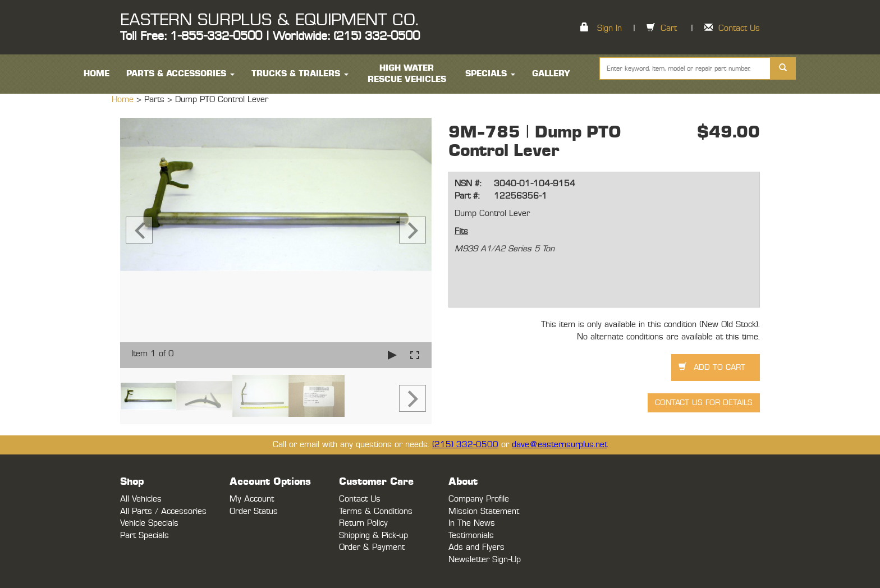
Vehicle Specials (149, 523)
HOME (97, 74)
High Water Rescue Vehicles (407, 74)
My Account (252, 499)
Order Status (254, 511)
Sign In (609, 28)
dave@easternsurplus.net (560, 445)
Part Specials (145, 536)
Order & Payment (372, 547)
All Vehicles (141, 499)
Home (124, 100)
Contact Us (739, 28)
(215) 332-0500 (465, 445)
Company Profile (479, 499)
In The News (472, 523)
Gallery (551, 74)
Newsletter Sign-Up (485, 560)
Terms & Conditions (376, 511)
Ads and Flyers (476, 547)
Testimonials (471, 536)
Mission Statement (484, 511)
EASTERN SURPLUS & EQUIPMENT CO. (269, 20)
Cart (669, 28)
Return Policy (363, 523)
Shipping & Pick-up (373, 536)
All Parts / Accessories (163, 511)
